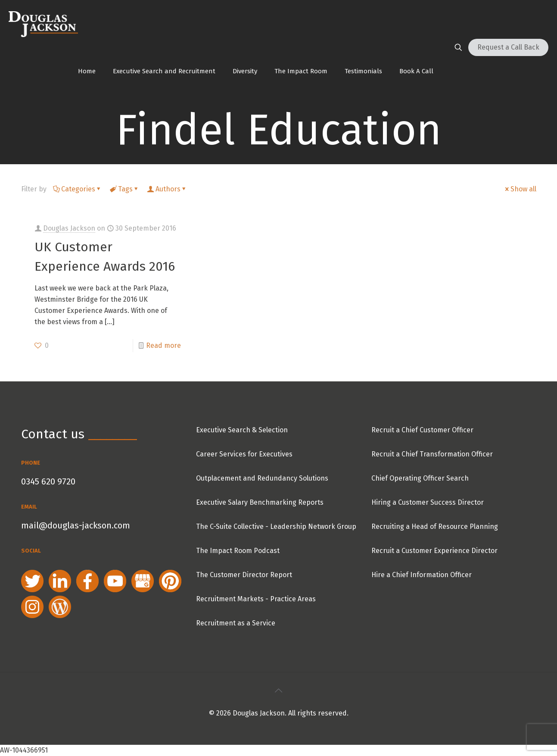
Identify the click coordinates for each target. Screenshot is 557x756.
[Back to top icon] (279, 690)
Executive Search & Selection (242, 430)
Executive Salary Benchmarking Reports (260, 502)
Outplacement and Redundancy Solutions (262, 478)
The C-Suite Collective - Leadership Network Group (276, 526)
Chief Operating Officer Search (420, 478)
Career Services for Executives (244, 454)
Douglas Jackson (69, 228)
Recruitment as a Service (236, 623)
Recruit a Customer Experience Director (434, 551)
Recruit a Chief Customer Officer (422, 430)
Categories (78, 189)
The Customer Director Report (244, 575)
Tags (125, 189)
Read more (163, 345)
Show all (520, 189)
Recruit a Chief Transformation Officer (432, 454)
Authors (167, 189)
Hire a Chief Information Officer (422, 575)
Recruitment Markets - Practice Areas (256, 599)
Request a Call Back (508, 47)
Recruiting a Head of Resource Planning (435, 526)
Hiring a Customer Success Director (428, 502)
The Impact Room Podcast (238, 551)
